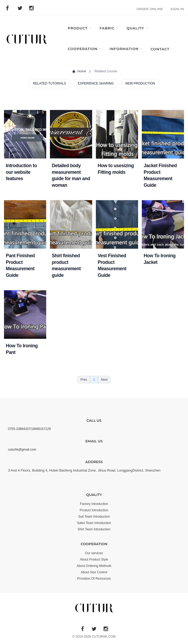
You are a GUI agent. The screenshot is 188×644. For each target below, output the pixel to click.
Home (79, 71)
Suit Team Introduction (94, 517)
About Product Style (94, 559)
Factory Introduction (94, 504)
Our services (94, 553)
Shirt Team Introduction (94, 529)
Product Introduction (94, 510)
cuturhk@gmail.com (22, 450)
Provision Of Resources (94, 579)
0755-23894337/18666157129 (29, 429)
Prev (84, 380)
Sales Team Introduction (94, 523)
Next (104, 380)
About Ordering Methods (94, 566)
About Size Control (94, 572)
